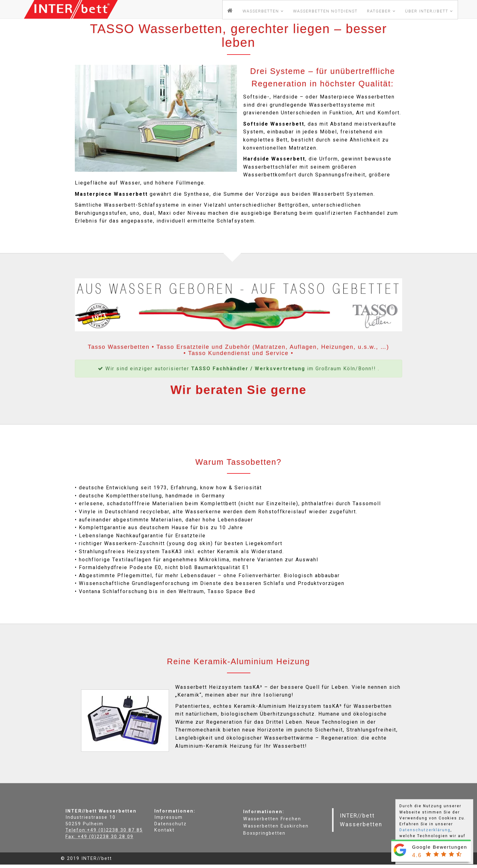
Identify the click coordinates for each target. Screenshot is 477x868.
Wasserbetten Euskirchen (276, 826)
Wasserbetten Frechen (272, 819)
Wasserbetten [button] (263, 11)
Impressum (169, 817)
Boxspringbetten (264, 833)
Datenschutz (171, 824)
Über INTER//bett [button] (429, 11)
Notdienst (325, 11)
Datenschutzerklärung (425, 830)
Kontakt (164, 830)
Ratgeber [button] (381, 11)
